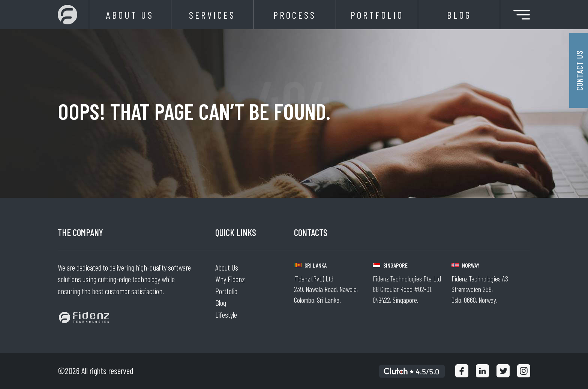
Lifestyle (226, 315)
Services (212, 15)
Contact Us (579, 70)
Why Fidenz (230, 279)
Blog (459, 15)
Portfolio (377, 15)
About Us (130, 15)
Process (295, 15)
